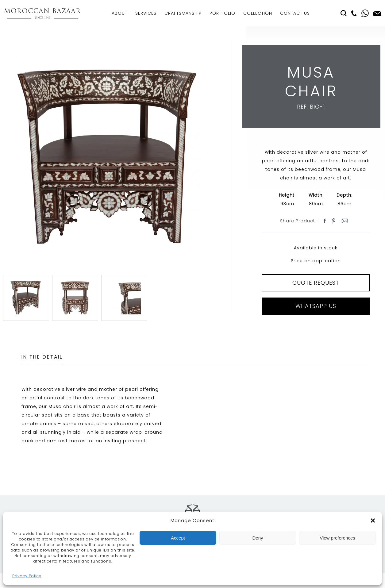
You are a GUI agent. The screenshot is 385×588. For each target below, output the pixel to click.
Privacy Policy (27, 576)
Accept (178, 538)
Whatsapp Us (316, 306)
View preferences (337, 538)
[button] (373, 521)
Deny (258, 538)
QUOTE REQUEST (316, 283)
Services (146, 13)
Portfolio (222, 13)
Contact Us (295, 13)
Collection (258, 13)
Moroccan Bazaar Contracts (42, 13)
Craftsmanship (183, 13)
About (119, 13)
